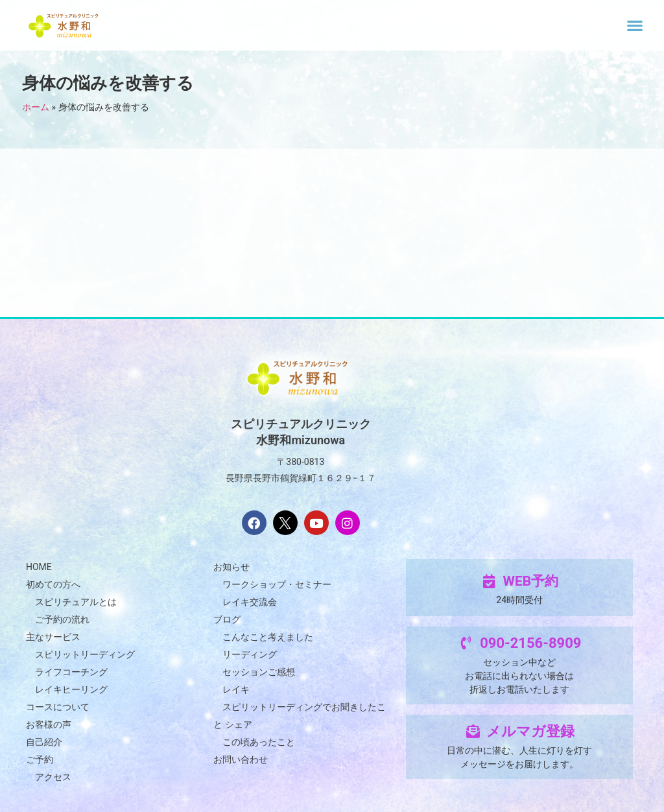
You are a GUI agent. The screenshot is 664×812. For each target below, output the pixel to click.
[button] (635, 25)
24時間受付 (519, 600)
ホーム (36, 107)
